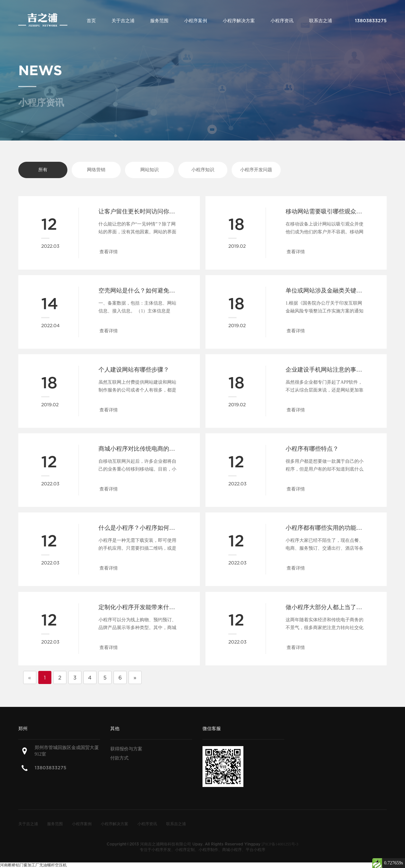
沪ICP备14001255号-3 (280, 844)
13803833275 (51, 768)
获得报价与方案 (126, 749)
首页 (91, 21)
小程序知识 (203, 170)
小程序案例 (196, 21)
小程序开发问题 (256, 170)
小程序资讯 (282, 21)
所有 (43, 170)
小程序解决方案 (239, 21)
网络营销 (96, 170)
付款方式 (119, 758)
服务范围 (159, 21)
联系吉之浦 (321, 21)
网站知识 (150, 170)
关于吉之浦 (123, 21)
